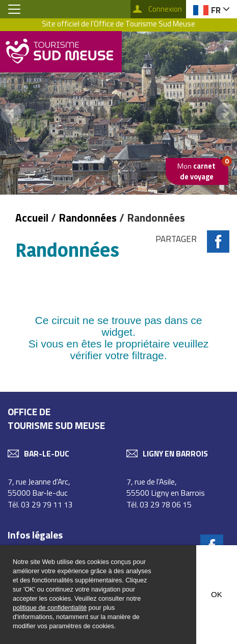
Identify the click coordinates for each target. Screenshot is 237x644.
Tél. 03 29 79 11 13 (40, 504)
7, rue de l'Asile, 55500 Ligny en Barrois (166, 487)
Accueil (33, 218)
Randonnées (88, 218)
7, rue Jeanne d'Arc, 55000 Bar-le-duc (39, 487)
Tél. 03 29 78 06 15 (159, 504)
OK (217, 594)
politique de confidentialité (50, 608)
